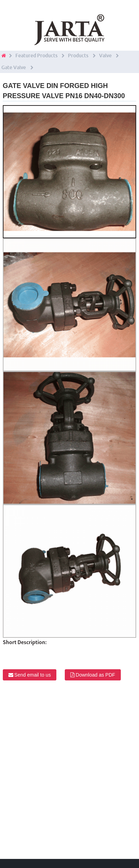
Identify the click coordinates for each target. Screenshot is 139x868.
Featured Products (36, 56)
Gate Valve (14, 67)
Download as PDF (95, 675)
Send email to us (33, 675)
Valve (105, 56)
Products (78, 56)
